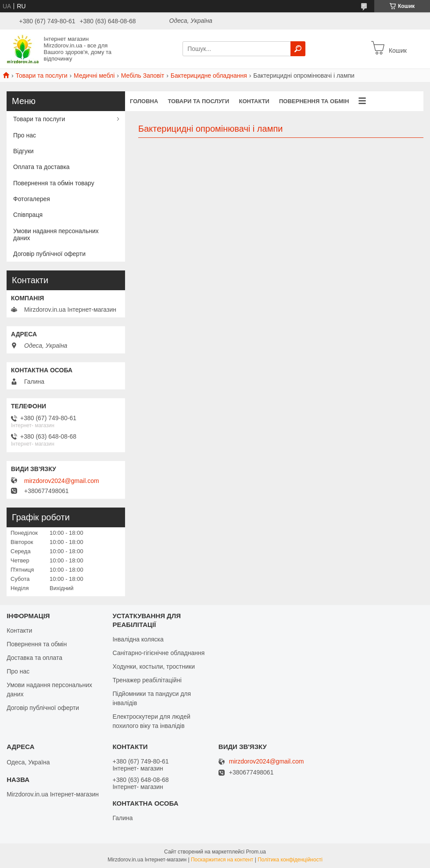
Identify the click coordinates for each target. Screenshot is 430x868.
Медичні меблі (94, 76)
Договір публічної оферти (49, 254)
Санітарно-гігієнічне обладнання (158, 653)
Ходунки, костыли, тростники (154, 666)
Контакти (254, 101)
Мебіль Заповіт (143, 76)
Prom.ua (256, 852)
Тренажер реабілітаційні (147, 680)
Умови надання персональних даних (56, 234)
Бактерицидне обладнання (209, 76)
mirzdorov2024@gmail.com (62, 481)
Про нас (25, 135)
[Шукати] (298, 49)
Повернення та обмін (314, 101)
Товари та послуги (41, 76)
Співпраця (28, 215)
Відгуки (23, 151)
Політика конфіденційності (290, 860)
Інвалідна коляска (138, 639)
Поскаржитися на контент (222, 860)
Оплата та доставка (41, 167)
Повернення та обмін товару (54, 183)
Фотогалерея (32, 199)
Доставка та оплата (34, 658)
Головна (144, 101)
